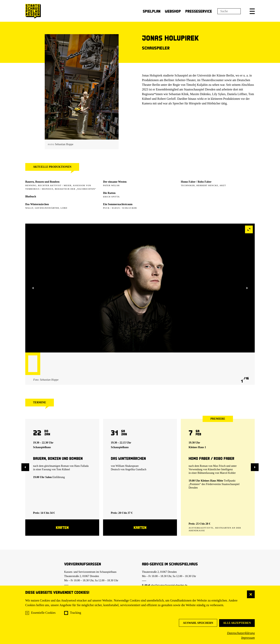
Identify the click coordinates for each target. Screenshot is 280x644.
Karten (62, 527)
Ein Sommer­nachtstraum (118, 204)
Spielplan (152, 11)
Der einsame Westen (115, 182)
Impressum (248, 638)
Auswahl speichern (198, 623)
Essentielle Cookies (43, 613)
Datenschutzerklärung (241, 633)
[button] (252, 11)
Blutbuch (31, 197)
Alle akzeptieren (237, 623)
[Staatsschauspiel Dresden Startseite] (33, 11)
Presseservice (199, 11)
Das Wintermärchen (37, 204)
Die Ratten (109, 193)
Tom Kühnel (63, 469)
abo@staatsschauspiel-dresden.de (169, 585)
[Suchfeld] (229, 11)
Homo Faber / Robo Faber (196, 182)
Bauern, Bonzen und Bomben (42, 182)
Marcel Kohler (228, 473)
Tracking (76, 613)
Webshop (173, 11)
